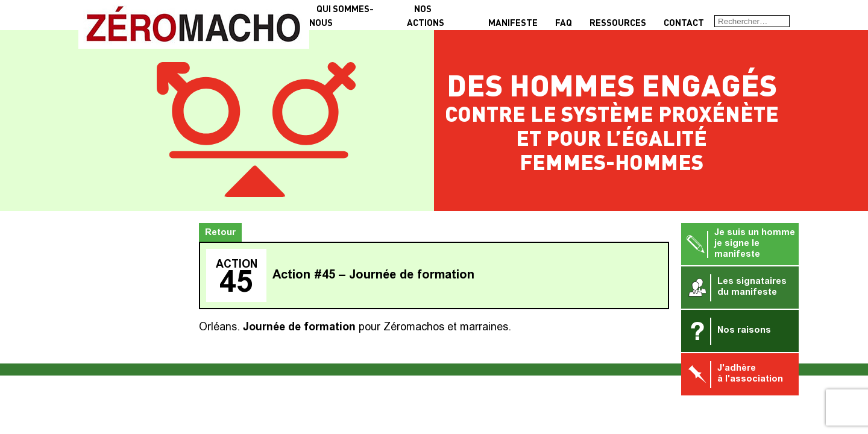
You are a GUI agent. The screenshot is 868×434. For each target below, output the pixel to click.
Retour (220, 233)
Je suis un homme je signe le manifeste (740, 244)
